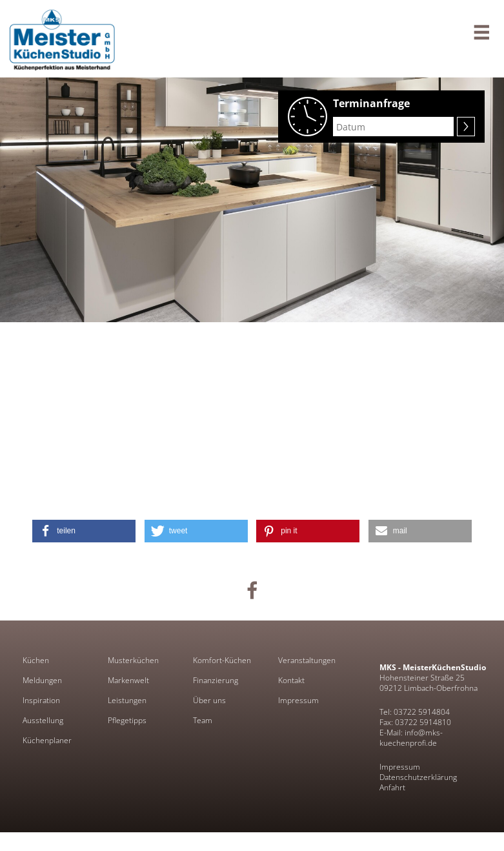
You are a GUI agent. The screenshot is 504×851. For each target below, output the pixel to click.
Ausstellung (43, 721)
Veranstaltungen (307, 661)
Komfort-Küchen (222, 661)
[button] (84, 531)
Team (203, 721)
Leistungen (127, 701)
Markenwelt (128, 681)
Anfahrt (392, 787)
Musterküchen (133, 661)
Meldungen (42, 681)
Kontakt (291, 681)
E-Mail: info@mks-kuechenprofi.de (411, 738)
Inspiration (41, 701)
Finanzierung (216, 681)
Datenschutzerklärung (418, 777)
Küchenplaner (47, 741)
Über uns (209, 701)
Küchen (36, 661)
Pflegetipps (127, 721)
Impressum (298, 701)
